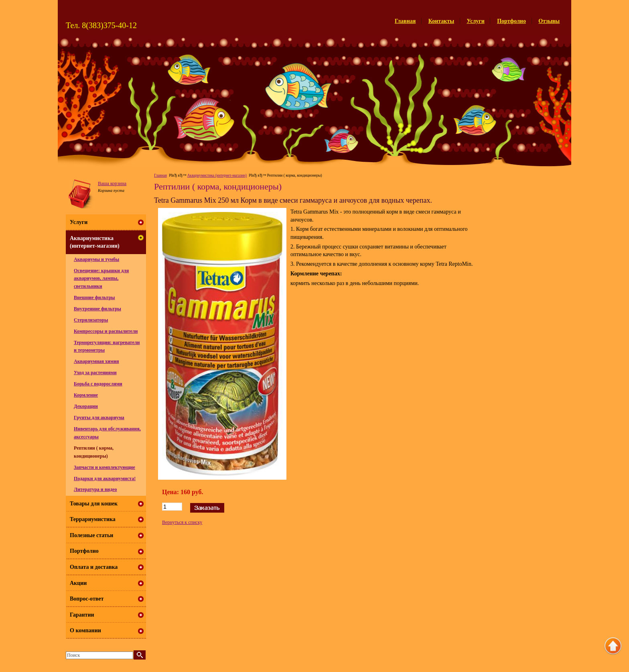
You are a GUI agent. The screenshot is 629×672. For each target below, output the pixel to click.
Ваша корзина (112, 183)
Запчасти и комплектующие (104, 467)
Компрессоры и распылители (106, 331)
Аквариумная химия (96, 361)
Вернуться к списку (182, 522)
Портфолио (511, 21)
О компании (85, 630)
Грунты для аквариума (99, 417)
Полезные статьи (91, 535)
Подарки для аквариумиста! (105, 479)
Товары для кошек (94, 504)
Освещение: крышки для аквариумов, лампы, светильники (101, 278)
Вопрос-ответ (87, 599)
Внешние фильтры (94, 297)
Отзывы (549, 21)
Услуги (476, 21)
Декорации (86, 406)
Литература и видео (95, 489)
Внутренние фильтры (97, 309)
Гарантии (82, 615)
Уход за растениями (95, 373)
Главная (405, 21)
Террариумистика (93, 519)
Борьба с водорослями (98, 384)
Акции (78, 583)
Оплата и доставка (94, 567)
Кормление (86, 395)
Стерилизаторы (91, 320)
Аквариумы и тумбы (96, 259)
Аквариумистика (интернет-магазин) (217, 175)
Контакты (441, 21)
